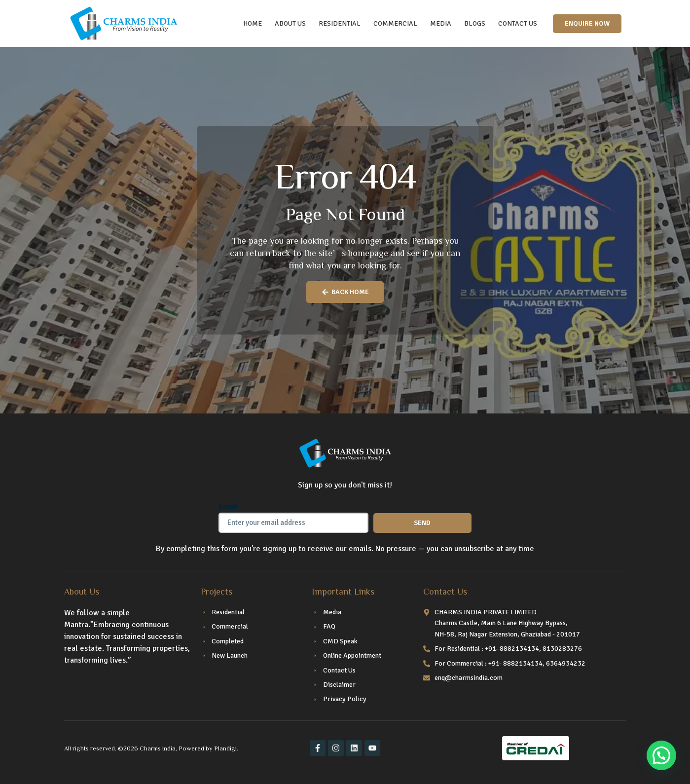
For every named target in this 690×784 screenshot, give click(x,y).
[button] (661, 755)
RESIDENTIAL (340, 23)
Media (441, 23)
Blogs (475, 23)
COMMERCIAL (395, 23)
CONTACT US (518, 23)
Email (228, 507)
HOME (253, 23)
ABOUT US (290, 23)
